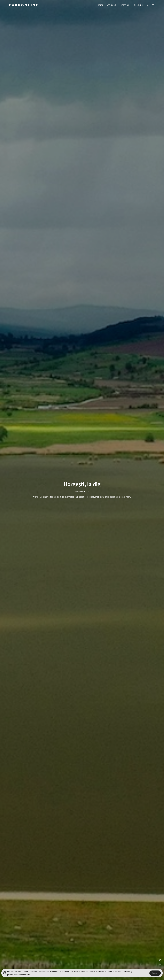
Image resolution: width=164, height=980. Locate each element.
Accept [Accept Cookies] (155, 973)
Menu (153, 5)
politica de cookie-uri (122, 972)
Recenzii (138, 5)
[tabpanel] (82, 490)
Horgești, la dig (82, 484)
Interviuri (125, 5)
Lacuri (86, 491)
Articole (111, 5)
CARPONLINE (24, 5)
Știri (100, 5)
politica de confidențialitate (19, 975)
